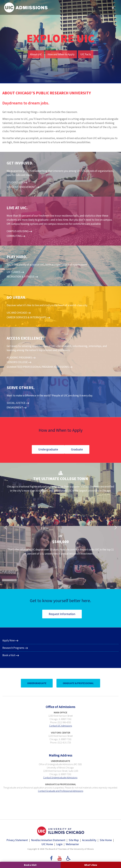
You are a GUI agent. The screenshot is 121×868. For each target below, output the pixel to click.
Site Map (74, 840)
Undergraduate (48, 449)
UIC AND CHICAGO (17, 313)
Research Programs (13, 648)
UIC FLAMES (14, 272)
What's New (91, 865)
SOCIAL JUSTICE (16, 403)
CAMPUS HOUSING (18, 231)
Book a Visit (30, 865)
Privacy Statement (17, 840)
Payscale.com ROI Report (74, 550)
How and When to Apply (61, 54)
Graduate (77, 449)
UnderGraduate (37, 683)
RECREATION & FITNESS (20, 277)
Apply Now (9, 640)
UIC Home (47, 844)
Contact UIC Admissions (61, 726)
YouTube (60, 857)
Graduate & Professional (78, 683)
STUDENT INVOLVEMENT (21, 187)
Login (59, 844)
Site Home (106, 840)
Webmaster (72, 844)
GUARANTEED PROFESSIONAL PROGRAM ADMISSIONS (38, 367)
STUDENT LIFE (15, 182)
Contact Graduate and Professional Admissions (61, 791)
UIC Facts (86, 54)
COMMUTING (14, 236)
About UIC (36, 54)
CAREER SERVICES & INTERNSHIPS (27, 317)
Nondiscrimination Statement (48, 840)
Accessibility (89, 840)
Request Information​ (62, 614)
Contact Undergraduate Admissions (60, 778)
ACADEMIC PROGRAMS (19, 358)
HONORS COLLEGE (17, 362)
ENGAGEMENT (15, 407)
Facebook (51, 857)
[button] (6, 526)
